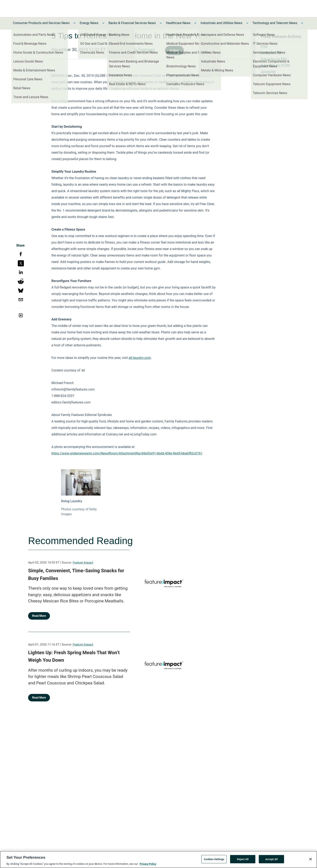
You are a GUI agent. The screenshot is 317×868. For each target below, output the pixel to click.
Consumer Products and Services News (41, 23)
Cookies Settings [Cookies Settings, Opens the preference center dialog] (214, 860)
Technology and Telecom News (275, 23)
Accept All (271, 860)
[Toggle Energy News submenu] (103, 23)
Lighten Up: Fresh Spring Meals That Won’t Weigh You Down (74, 656)
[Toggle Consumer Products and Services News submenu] (74, 23)
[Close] (311, 860)
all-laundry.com (140, 358)
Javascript (268, 72)
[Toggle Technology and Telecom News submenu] (302, 23)
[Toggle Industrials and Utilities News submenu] (247, 23)
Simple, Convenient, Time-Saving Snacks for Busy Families (76, 574)
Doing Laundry (72, 501)
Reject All (243, 860)
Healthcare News (178, 23)
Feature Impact (83, 563)
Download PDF (271, 53)
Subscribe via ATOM (275, 65)
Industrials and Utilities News (221, 23)
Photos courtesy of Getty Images (79, 512)
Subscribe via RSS (274, 59)
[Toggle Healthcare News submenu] (195, 23)
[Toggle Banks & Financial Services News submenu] (161, 23)
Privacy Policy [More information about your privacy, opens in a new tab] (148, 865)
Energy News (89, 23)
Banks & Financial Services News (132, 23)
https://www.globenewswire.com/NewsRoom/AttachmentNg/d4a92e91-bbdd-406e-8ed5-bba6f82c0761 (127, 453)
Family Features (140, 50)
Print (264, 46)
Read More (39, 616)
